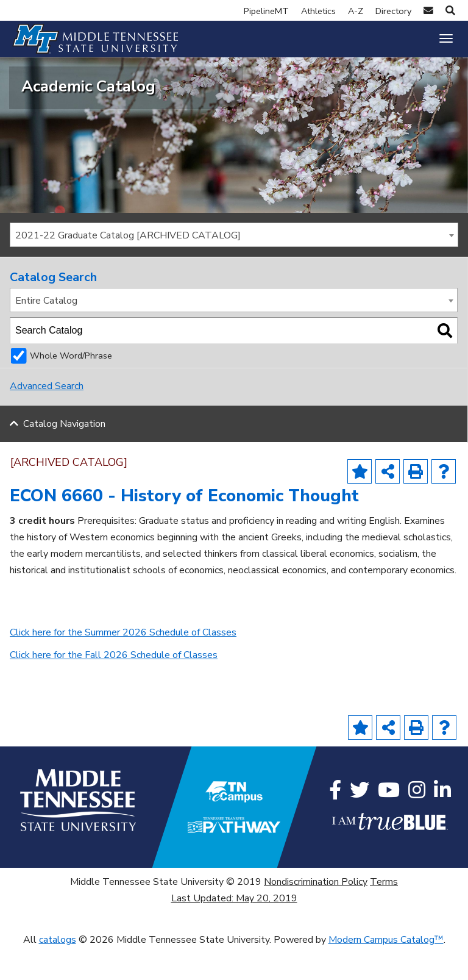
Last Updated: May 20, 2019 (234, 931)
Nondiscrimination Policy (316, 914)
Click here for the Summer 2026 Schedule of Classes (123, 664)
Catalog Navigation (64, 456)
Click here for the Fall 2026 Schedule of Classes (114, 687)
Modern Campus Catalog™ (386, 971)
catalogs (58, 971)
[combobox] (234, 266)
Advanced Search (47, 418)
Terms (384, 914)
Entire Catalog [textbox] (46, 332)
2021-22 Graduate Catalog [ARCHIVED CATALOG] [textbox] (128, 267)
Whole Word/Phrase (71, 388)
